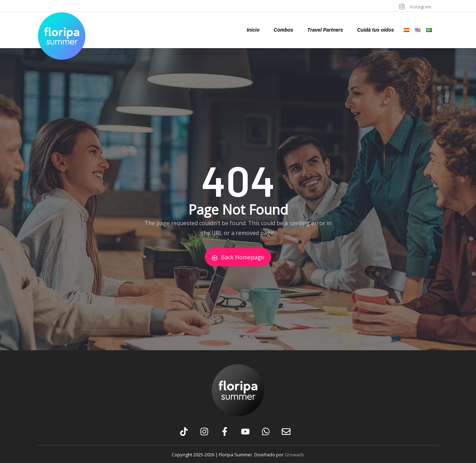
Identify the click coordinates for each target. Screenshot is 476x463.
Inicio (253, 30)
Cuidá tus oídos (375, 30)
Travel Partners (325, 30)
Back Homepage (238, 257)
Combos (283, 30)
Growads (294, 455)
